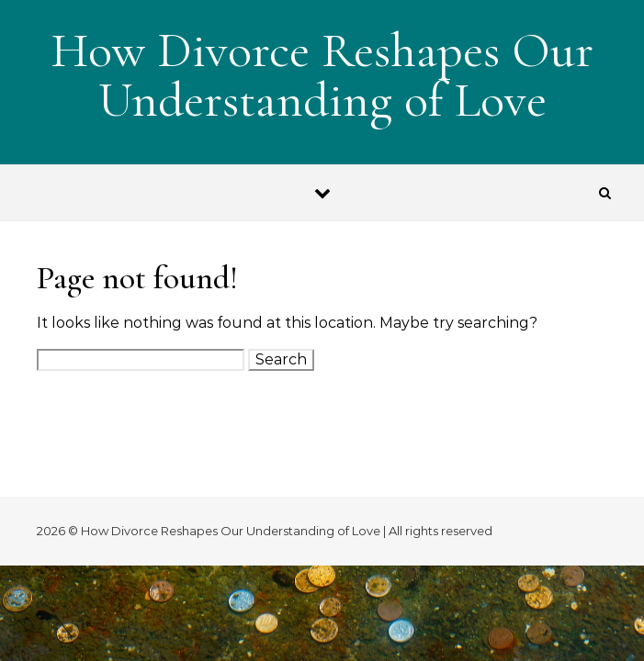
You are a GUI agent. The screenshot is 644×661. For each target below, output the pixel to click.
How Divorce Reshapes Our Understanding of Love (322, 75)
